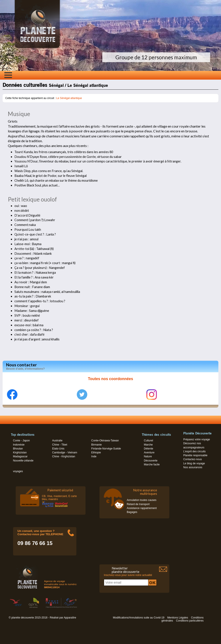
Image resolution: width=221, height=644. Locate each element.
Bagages (132, 512)
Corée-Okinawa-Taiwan (105, 441)
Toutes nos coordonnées (110, 379)
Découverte (151, 461)
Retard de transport (138, 504)
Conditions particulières (190, 621)
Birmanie (96, 445)
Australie (57, 441)
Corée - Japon (21, 441)
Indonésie (19, 445)
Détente (148, 449)
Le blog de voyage (194, 463)
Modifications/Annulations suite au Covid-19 (139, 618)
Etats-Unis (58, 449)
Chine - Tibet (60, 445)
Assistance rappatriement (142, 508)
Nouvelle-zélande (23, 461)
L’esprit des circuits (194, 451)
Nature (148, 456)
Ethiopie (96, 453)
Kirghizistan (20, 453)
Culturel (148, 441)
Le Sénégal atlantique (69, 98)
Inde (94, 456)
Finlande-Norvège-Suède (106, 449)
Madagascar (20, 456)
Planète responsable (195, 455)
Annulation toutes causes (142, 500)
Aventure (149, 453)
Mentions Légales (178, 618)
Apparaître (70, 618)
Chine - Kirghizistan (64, 456)
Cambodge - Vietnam (65, 453)
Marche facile (152, 465)
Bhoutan (18, 449)
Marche (148, 445)
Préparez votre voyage (197, 439)
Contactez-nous (193, 459)
